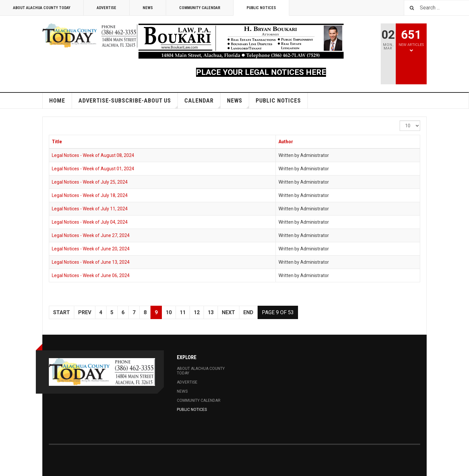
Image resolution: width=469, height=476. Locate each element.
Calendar (202, 103)
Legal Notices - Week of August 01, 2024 (93, 169)
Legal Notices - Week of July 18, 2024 (90, 195)
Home (57, 100)
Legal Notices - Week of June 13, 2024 (91, 262)
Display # (400, 121)
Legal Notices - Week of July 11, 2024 (90, 209)
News (148, 8)
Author (286, 142)
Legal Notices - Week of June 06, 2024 (91, 275)
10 (169, 312)
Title (57, 142)
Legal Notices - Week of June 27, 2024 (91, 235)
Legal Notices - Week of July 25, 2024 (90, 182)
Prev (85, 312)
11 (183, 312)
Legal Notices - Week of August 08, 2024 (93, 155)
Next (228, 312)
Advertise (107, 8)
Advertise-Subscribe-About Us (128, 103)
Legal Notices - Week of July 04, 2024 (90, 222)
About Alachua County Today (42, 8)
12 (197, 312)
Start (62, 312)
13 (211, 312)
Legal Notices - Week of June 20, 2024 (91, 249)
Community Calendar (200, 8)
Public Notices (261, 8)
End (248, 312)
